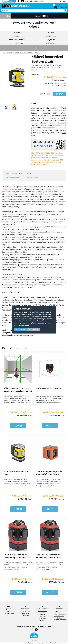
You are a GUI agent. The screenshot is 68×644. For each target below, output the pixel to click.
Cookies (41, 323)
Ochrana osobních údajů (23, 323)
